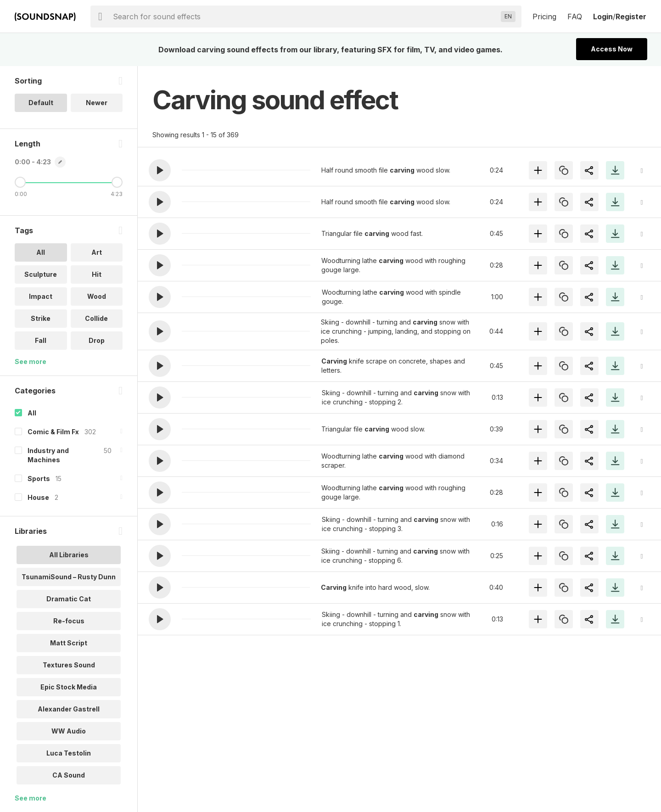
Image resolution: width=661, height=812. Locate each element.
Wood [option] (97, 296)
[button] (160, 170)
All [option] (41, 252)
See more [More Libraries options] (31, 798)
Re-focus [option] (69, 621)
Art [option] (97, 252)
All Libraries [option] (69, 555)
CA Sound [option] (69, 775)
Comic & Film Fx (53, 432)
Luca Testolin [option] (69, 753)
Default (41, 103)
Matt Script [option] (69, 643)
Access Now (612, 49)
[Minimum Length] (20, 182)
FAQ (575, 17)
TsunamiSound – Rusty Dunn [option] (69, 577)
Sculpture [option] (41, 274)
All (32, 413)
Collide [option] (96, 318)
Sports (39, 479)
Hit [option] (97, 274)
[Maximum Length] (117, 182)
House (38, 497)
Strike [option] (41, 318)
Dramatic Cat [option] (69, 599)
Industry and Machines (48, 455)
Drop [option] (97, 340)
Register (631, 17)
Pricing (544, 17)
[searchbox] (305, 17)
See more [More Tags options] (31, 361)
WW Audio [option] (69, 731)
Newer (97, 103)
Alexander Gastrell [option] (69, 709)
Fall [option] (41, 340)
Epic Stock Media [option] (69, 687)
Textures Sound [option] (69, 665)
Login (603, 17)
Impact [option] (41, 296)
